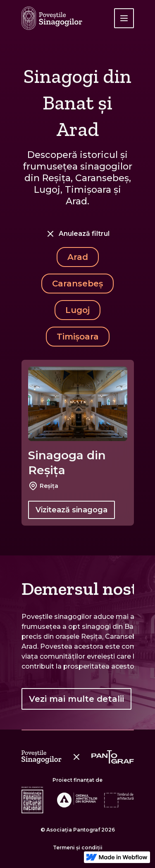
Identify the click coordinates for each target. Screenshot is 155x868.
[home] (52, 18)
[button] (124, 18)
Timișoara (78, 337)
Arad (78, 257)
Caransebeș (77, 284)
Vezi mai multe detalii (76, 699)
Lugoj (77, 310)
